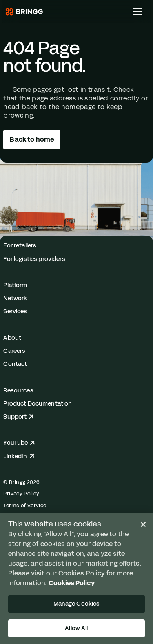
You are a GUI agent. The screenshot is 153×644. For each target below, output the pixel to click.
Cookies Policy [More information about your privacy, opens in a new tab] (72, 583)
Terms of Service (25, 506)
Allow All (76, 628)
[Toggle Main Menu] (138, 11)
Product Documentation (38, 403)
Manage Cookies (77, 604)
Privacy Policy (21, 494)
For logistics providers (34, 259)
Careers (14, 351)
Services (15, 311)
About (12, 338)
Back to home (32, 139)
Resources (18, 390)
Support (19, 417)
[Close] (143, 524)
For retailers (20, 245)
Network (15, 298)
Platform (15, 285)
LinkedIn (19, 456)
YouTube (19, 443)
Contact (15, 364)
